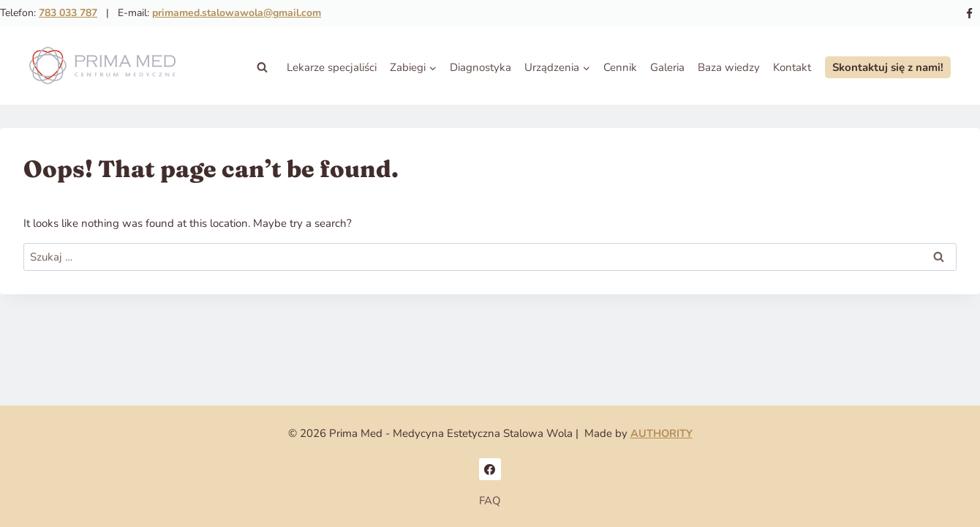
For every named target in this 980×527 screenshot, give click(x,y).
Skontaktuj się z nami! (888, 67)
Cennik (620, 67)
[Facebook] (969, 13)
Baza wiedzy (729, 67)
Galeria (667, 67)
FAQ (490, 501)
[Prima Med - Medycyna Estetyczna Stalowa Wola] (102, 67)
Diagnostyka (480, 67)
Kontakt (792, 67)
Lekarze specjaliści (332, 67)
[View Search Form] (262, 67)
